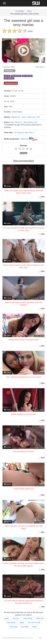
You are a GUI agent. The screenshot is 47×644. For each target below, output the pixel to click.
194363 (10, 96)
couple (6, 618)
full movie (14, 627)
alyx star (16, 618)
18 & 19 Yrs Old (34, 623)
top (40, 638)
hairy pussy (28, 618)
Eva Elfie (25, 627)
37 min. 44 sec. (14, 91)
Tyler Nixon (11, 623)
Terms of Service (27, 638)
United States (13, 112)
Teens (29, 11)
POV (38, 117)
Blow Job (31, 117)
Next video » (40, 67)
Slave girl (40, 618)
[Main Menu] (4, 3)
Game (35, 627)
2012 (8, 107)
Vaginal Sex (16, 117)
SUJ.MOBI (20, 11)
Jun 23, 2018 (9, 101)
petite (22, 623)
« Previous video (8, 67)
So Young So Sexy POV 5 (24, 133)
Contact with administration (11, 638)
